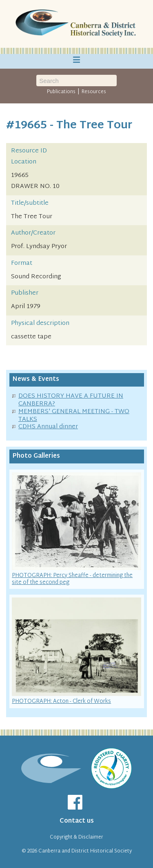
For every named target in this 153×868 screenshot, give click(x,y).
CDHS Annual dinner (48, 427)
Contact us (77, 821)
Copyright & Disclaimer (76, 837)
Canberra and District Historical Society (85, 851)
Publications (61, 92)
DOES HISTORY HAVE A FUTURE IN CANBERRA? (71, 400)
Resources (94, 92)
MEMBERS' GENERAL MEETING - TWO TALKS (74, 416)
